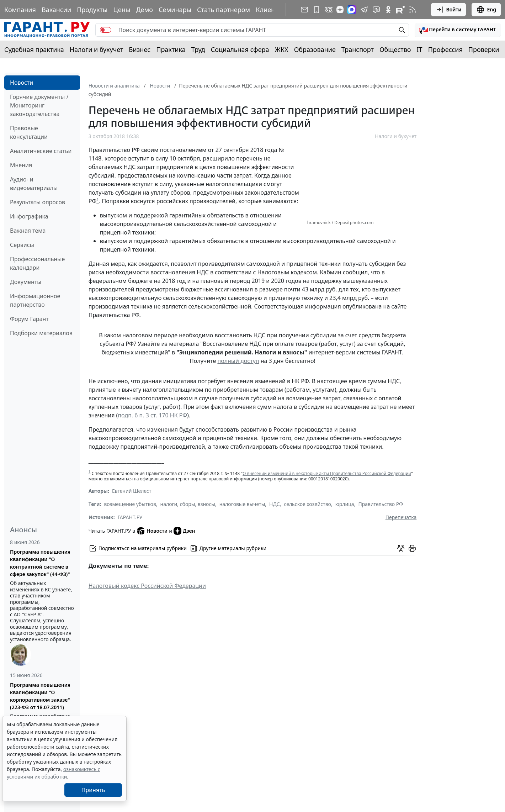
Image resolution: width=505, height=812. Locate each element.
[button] (458, 30)
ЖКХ (282, 49)
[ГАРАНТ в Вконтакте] (329, 10)
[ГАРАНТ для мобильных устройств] (317, 10)
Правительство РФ (381, 504)
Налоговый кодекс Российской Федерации (147, 586)
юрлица (345, 504)
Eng (486, 10)
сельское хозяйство (307, 504)
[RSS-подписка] (413, 10)
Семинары (175, 10)
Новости (22, 83)
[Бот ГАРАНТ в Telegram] (376, 10)
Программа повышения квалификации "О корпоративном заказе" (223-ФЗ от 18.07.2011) (40, 696)
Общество (395, 49)
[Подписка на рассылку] (304, 10)
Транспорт (358, 49)
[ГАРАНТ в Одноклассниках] (388, 10)
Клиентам (271, 10)
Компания (20, 10)
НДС (275, 504)
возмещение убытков (130, 504)
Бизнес (140, 49)
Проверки (484, 49)
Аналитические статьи (41, 151)
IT (420, 49)
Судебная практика (34, 49)
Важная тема (28, 231)
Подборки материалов (41, 333)
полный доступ (238, 361)
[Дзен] (340, 10)
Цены (122, 10)
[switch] (106, 30)
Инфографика (29, 216)
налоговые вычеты (242, 504)
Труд (198, 49)
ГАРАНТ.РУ (130, 517)
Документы (26, 282)
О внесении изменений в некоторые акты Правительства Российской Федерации (327, 473)
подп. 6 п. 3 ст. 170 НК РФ (152, 415)
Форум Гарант (29, 319)
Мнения (21, 165)
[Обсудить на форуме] (401, 548)
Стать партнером (224, 10)
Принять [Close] (93, 790)
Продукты (92, 10)
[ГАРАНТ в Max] (352, 10)
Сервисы (22, 245)
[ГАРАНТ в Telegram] (364, 10)
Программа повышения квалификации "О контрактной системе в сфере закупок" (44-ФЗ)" (40, 563)
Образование (315, 49)
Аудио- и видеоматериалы (34, 184)
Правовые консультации (29, 132)
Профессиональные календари (37, 263)
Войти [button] (449, 10)
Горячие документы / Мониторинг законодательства (39, 105)
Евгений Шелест (132, 491)
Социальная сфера (240, 49)
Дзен (184, 531)
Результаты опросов (38, 202)
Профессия (445, 49)
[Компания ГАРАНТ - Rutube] (400, 10)
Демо (144, 10)
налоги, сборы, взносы (188, 504)
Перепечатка (401, 517)
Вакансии (56, 10)
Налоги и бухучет (97, 49)
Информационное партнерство (35, 300)
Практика (171, 49)
